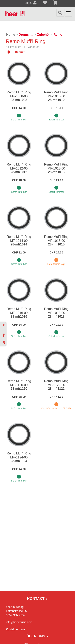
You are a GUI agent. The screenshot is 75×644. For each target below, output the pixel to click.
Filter (4, 334)
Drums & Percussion (26, 35)
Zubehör (43, 35)
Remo (58, 35)
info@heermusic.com (19, 622)
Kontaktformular (16, 629)
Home (11, 35)
